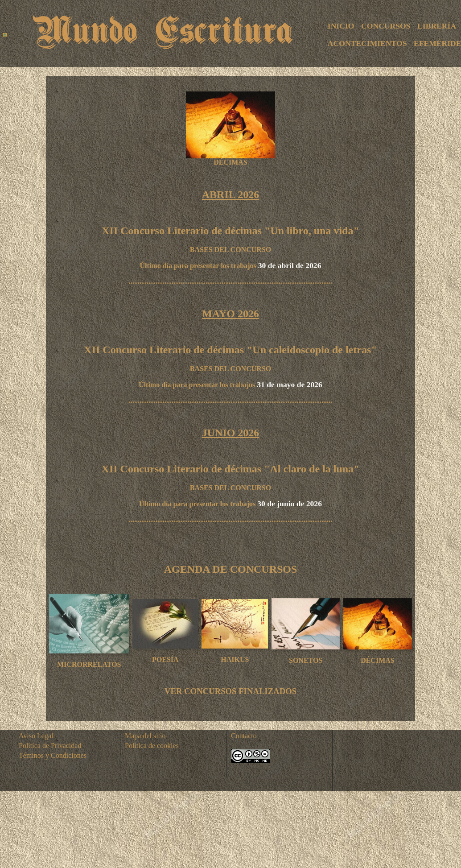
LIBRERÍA (437, 26)
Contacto (244, 736)
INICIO (341, 26)
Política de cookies (152, 746)
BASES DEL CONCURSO (230, 250)
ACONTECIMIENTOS (367, 43)
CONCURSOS (386, 26)
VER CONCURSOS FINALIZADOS (230, 691)
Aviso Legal (36, 736)
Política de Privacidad (50, 746)
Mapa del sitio (145, 736)
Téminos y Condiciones (53, 755)
